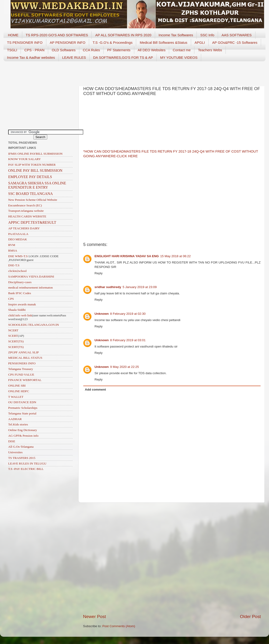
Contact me (182, 50)
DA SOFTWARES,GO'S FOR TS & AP (123, 57)
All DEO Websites (152, 50)
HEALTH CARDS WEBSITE (27, 216)
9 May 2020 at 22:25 (125, 367)
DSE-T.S (14, 265)
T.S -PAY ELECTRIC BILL (26, 469)
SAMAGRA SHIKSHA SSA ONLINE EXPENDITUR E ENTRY (37, 185)
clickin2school (17, 271)
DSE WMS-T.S (18, 256)
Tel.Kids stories (18, 424)
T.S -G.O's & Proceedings (113, 42)
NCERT (13, 330)
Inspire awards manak (22, 304)
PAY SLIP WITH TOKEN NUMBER (32, 165)
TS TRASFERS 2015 (22, 458)
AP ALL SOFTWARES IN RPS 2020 (123, 35)
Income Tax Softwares (176, 35)
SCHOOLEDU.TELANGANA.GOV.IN (34, 325)
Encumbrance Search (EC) (25, 205)
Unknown (102, 314)
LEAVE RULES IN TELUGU (27, 463)
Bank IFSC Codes (20, 293)
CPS (11, 299)
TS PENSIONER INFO (25, 42)
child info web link (20, 315)
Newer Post (95, 617)
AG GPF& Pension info (23, 436)
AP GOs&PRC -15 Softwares (235, 42)
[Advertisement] (134, 72)
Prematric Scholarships (23, 408)
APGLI (200, 42)
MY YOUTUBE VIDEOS (179, 57)
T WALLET (16, 397)
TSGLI (12, 50)
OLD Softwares (64, 50)
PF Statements (119, 50)
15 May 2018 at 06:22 (176, 256)
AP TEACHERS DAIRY (24, 228)
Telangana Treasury (21, 369)
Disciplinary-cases (20, 282)
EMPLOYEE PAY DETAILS (30, 177)
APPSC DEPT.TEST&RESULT (32, 222)
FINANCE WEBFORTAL (25, 380)
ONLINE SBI (17, 386)
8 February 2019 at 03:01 (128, 340)
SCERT (13, 336)
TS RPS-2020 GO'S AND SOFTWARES (57, 35)
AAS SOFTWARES (237, 35)
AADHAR (15, 419)
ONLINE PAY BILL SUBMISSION (35, 170)
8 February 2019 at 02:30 (128, 314)
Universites (15, 452)
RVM (12, 245)
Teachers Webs (210, 50)
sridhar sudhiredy (108, 287)
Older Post (250, 617)
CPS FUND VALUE (21, 375)
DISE (12, 441)
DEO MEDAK (18, 239)
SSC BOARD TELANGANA (31, 194)
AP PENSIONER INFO (68, 42)
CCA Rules (91, 50)
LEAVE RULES (74, 57)
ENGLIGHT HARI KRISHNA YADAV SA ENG (127, 256)
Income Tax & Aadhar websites (31, 57)
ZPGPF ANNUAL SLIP (24, 352)
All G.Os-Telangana (21, 447)
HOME (13, 35)
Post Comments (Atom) (119, 626)
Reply (99, 273)
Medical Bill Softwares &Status (163, 42)
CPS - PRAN (34, 50)
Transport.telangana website (26, 211)
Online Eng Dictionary (23, 430)
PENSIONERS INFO (22, 363)
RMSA (13, 251)
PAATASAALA (18, 234)
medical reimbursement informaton (30, 287)
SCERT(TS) (16, 341)
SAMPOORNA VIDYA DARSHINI (31, 276)
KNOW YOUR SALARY (25, 159)
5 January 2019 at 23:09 (140, 287)
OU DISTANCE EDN (22, 402)
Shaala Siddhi (17, 310)
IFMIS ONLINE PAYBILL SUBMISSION (35, 154)
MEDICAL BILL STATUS (25, 358)
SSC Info (207, 35)
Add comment (95, 390)
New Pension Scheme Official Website (33, 200)
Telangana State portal (22, 413)
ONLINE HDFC (19, 391)
